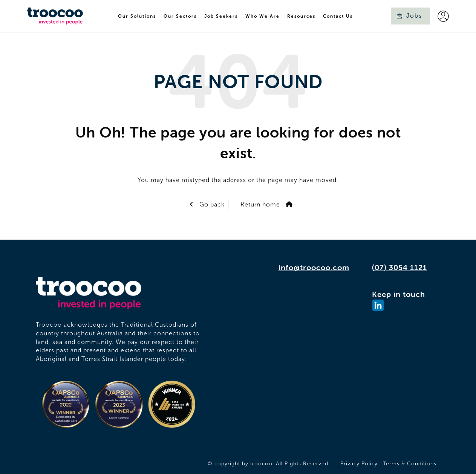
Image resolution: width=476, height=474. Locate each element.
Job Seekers (221, 16)
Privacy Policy (359, 464)
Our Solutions (137, 16)
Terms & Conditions (410, 464)
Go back (211, 204)
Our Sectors (180, 16)
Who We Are (262, 16)
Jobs (414, 16)
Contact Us (338, 16)
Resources (301, 16)
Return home (260, 204)
